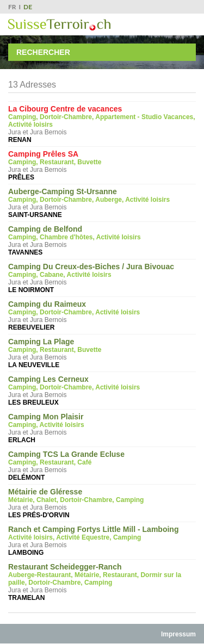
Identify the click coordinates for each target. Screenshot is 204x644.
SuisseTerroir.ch (59, 25)
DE (28, 7)
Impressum (178, 634)
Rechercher (43, 52)
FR (12, 7)
